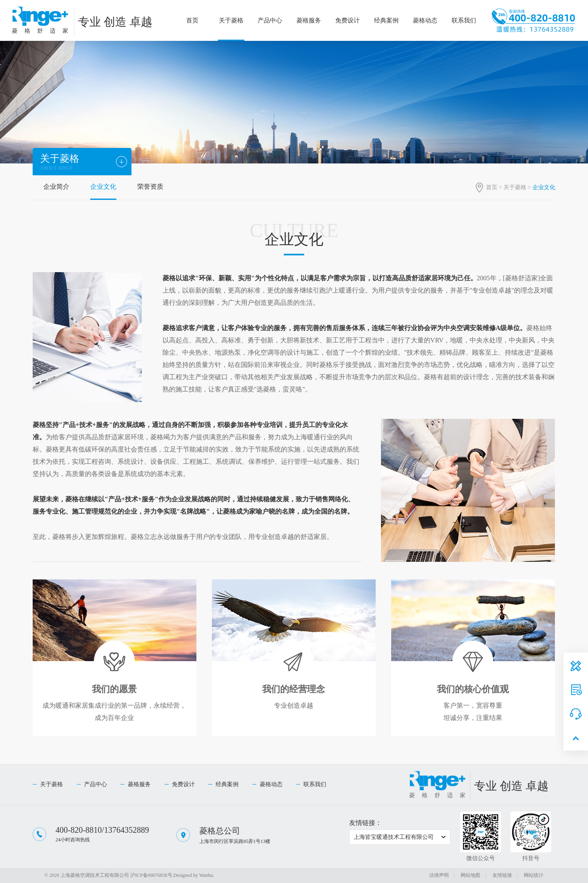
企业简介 (56, 187)
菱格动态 (425, 20)
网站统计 (534, 875)
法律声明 (439, 875)
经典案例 (386, 20)
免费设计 (347, 20)
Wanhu (206, 875)
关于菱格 (231, 20)
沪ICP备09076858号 (151, 875)
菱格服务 (309, 20)
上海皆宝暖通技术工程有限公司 (394, 837)
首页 (192, 20)
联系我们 (464, 20)
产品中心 (270, 20)
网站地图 (470, 875)
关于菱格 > (518, 187)
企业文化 (103, 187)
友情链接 (502, 875)
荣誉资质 (150, 187)
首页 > (495, 187)
